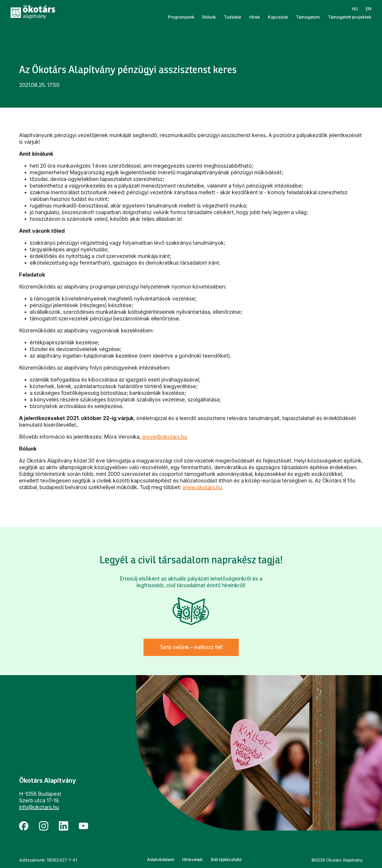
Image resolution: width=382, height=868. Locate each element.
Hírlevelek (192, 859)
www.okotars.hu (202, 487)
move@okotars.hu (165, 437)
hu (355, 9)
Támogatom (308, 17)
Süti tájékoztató (226, 859)
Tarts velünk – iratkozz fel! (191, 647)
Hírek (255, 17)
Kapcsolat (278, 17)
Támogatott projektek (350, 17)
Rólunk (209, 17)
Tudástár (233, 17)
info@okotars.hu (39, 807)
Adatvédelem (161, 859)
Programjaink (181, 17)
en (369, 9)
